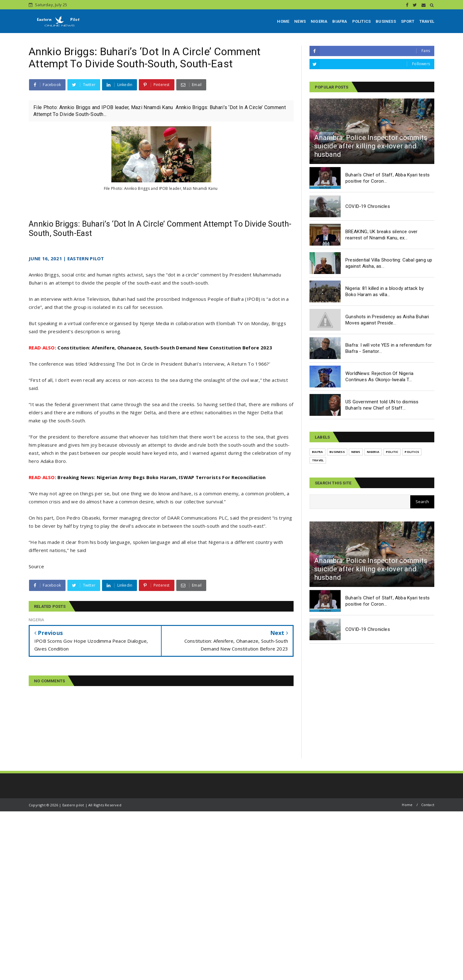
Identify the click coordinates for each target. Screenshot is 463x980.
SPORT (408, 21)
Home (407, 805)
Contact (428, 805)
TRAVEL (427, 21)
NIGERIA (319, 21)
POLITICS (362, 21)
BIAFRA (340, 21)
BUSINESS (386, 21)
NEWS (300, 21)
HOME (283, 21)
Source (36, 566)
